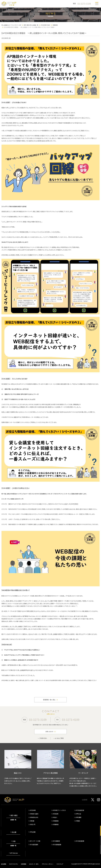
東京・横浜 (14, 815)
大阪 (14, 841)
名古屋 (14, 832)
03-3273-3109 (84, 4)
